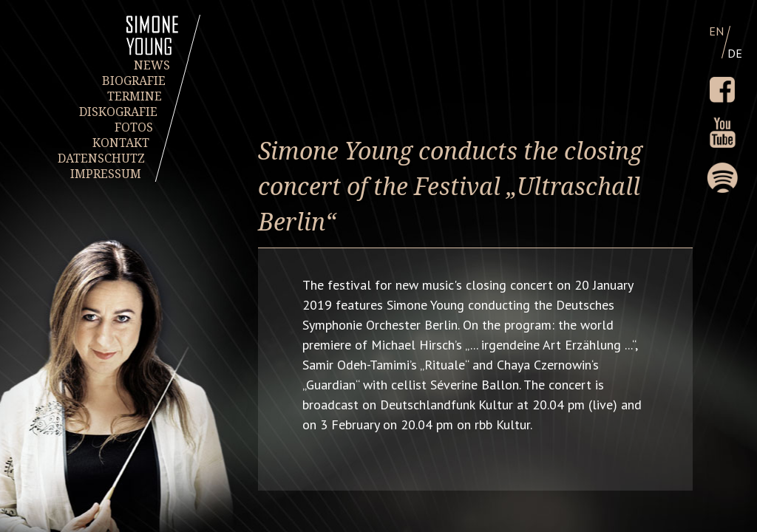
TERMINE (135, 96)
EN (716, 31)
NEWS (152, 65)
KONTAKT (121, 143)
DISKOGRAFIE (119, 112)
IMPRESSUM (106, 174)
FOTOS (135, 127)
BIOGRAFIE (135, 81)
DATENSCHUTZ (102, 158)
